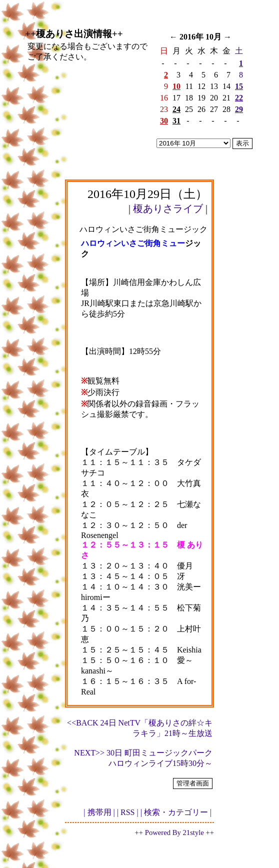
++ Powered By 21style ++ (174, 832)
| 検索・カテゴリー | (176, 812)
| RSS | (128, 812)
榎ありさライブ (168, 208)
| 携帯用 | (99, 812)
